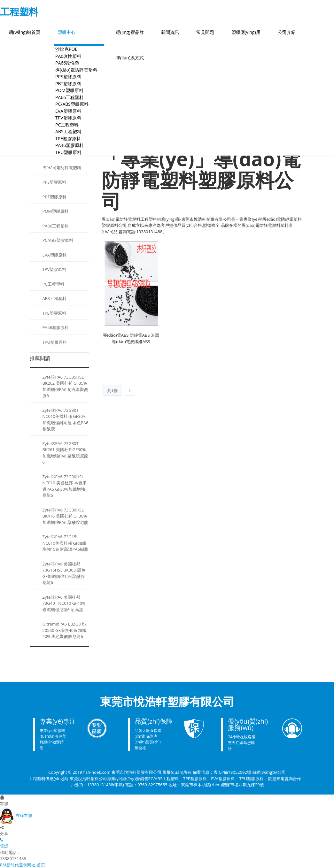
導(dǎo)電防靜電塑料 (62, 168)
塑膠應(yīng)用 (246, 32)
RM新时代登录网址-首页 (23, 865)
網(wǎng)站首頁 (24, 32)
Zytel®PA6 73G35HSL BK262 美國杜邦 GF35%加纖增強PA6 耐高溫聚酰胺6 (66, 386)
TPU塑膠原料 (68, 152)
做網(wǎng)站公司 (269, 772)
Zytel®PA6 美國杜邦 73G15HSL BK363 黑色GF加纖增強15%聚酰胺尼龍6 (64, 573)
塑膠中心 (66, 32)
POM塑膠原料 (56, 211)
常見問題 (205, 32)
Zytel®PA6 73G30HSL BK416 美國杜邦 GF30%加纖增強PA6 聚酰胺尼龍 (66, 516)
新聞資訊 (170, 32)
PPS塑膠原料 (54, 182)
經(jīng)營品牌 (130, 32)
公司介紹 (287, 32)
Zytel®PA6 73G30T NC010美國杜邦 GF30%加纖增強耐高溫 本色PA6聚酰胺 (66, 420)
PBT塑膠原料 (54, 197)
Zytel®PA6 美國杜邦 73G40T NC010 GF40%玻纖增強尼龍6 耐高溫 (64, 603)
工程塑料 (19, 12)
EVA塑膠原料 (54, 255)
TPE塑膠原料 (54, 313)
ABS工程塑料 (55, 298)
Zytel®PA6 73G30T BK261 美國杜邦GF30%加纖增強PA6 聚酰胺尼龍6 (66, 453)
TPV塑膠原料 (54, 269)
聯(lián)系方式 (130, 58)
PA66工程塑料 (56, 226)
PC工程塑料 (53, 284)
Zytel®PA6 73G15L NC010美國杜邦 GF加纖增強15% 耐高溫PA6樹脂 (65, 543)
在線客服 (16, 815)
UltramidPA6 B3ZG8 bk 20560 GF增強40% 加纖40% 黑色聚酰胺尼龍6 (65, 630)
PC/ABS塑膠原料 (58, 240)
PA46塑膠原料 (56, 327)
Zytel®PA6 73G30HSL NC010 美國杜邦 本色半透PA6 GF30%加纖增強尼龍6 (65, 486)
